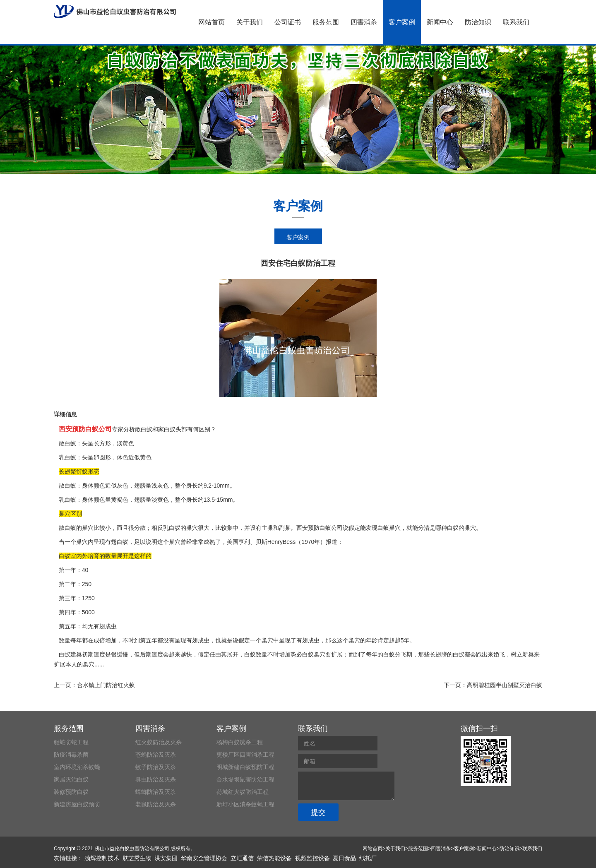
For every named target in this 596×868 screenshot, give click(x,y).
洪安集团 (166, 858)
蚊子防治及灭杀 (156, 767)
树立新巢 (522, 654)
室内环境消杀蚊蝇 (77, 767)
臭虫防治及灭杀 (156, 779)
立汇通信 (242, 858)
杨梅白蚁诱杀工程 (240, 742)
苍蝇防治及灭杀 (156, 755)
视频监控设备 (312, 858)
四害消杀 (364, 22)
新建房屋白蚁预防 (77, 804)
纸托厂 (368, 858)
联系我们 (516, 22)
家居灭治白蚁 (71, 779)
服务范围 (326, 22)
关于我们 (250, 22)
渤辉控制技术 (102, 858)
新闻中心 (440, 22)
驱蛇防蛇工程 (71, 742)
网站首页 (211, 22)
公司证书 (288, 22)
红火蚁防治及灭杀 (159, 742)
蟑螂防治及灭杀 (156, 792)
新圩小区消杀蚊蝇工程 (245, 804)
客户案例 (402, 22)
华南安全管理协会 (204, 858)
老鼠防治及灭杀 (156, 804)
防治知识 (478, 22)
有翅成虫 (198, 640)
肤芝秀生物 (137, 858)
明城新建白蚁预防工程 (245, 767)
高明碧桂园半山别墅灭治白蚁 (505, 685)
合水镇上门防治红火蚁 (106, 685)
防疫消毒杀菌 (71, 755)
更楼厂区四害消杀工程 (245, 755)
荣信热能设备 (274, 858)
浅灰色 (160, 486)
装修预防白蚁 (71, 792)
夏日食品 (344, 858)
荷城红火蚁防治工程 (243, 792)
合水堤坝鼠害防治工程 (245, 779)
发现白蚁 (377, 528)
